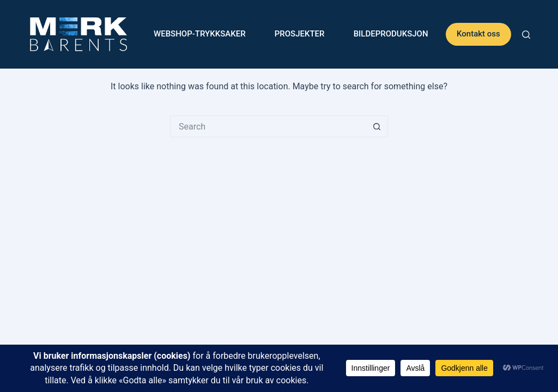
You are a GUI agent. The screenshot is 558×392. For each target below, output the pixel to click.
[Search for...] (268, 126)
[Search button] (377, 126)
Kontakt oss (478, 34)
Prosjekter (300, 34)
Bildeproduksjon (391, 34)
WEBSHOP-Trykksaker (200, 34)
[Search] (526, 35)
